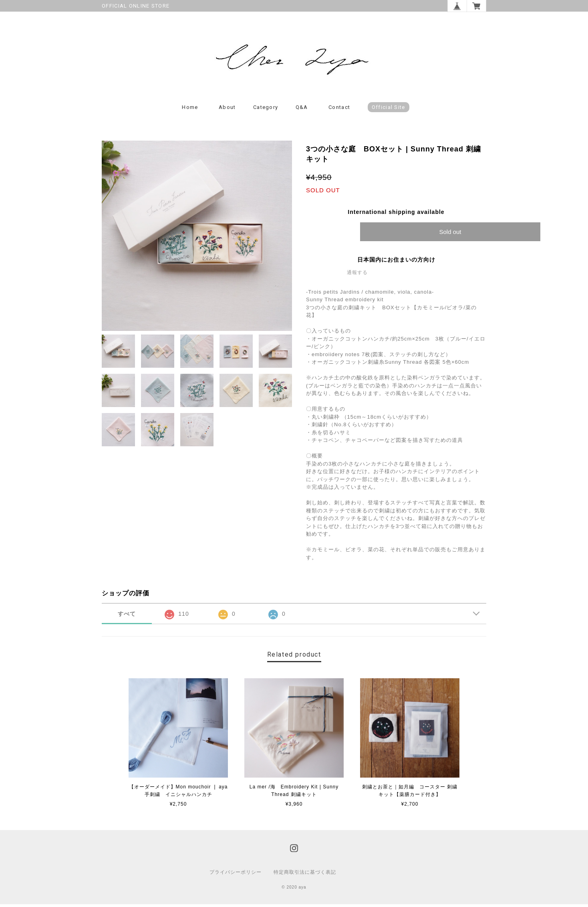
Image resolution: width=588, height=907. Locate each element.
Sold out (450, 235)
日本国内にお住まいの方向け (396, 262)
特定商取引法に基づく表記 (305, 875)
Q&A (302, 110)
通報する (357, 275)
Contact (339, 110)
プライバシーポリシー (236, 875)
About (227, 110)
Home (190, 110)
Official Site (389, 110)
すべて (127, 617)
